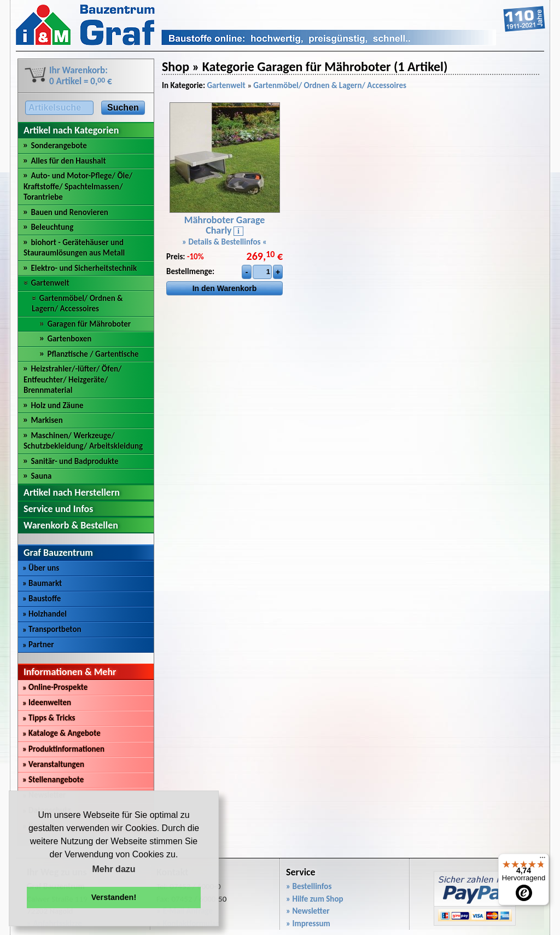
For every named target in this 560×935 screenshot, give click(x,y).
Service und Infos (58, 509)
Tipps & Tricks (49, 718)
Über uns (41, 568)
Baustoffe (42, 599)
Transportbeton (52, 629)
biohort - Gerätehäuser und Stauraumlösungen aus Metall (74, 248)
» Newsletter (308, 911)
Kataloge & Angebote (62, 733)
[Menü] (542, 860)
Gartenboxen (69, 339)
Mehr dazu (113, 869)
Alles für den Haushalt (68, 161)
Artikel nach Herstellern (72, 492)
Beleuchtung (52, 227)
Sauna (41, 476)
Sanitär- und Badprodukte (74, 461)
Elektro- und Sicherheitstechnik (84, 268)
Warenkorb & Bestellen (71, 525)
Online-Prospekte (55, 687)
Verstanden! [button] (114, 897)
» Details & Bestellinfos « (224, 242)
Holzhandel (45, 614)
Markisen (46, 420)
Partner (38, 644)
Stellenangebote (53, 780)
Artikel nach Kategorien (71, 130)
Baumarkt (42, 583)
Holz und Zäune (57, 405)
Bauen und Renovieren (69, 212)
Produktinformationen (63, 749)
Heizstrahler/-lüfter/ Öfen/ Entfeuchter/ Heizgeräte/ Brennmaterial (73, 379)
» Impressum (308, 924)
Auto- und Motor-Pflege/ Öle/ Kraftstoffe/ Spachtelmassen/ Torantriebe (78, 186)
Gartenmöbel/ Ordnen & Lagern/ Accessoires (77, 304)
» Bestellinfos (309, 886)
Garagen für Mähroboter (89, 324)
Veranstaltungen (53, 764)
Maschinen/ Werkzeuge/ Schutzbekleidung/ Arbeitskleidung (83, 441)
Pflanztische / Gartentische (93, 354)
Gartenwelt (50, 283)
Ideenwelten (47, 702)
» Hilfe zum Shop (315, 899)
